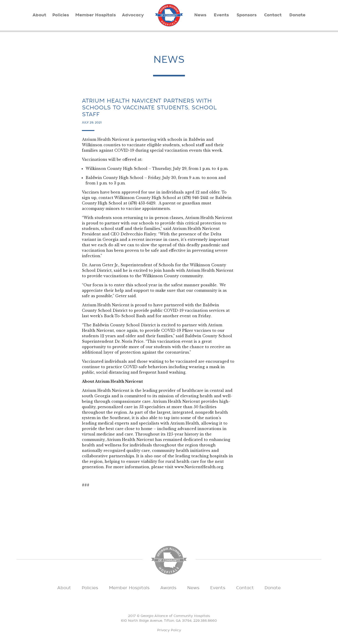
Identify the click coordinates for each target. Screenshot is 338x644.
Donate (297, 15)
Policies (61, 15)
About (39, 15)
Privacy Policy (169, 630)
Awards (168, 588)
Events (221, 15)
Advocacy (133, 15)
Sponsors (247, 15)
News (200, 15)
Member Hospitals (96, 15)
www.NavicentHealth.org (199, 467)
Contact (273, 15)
